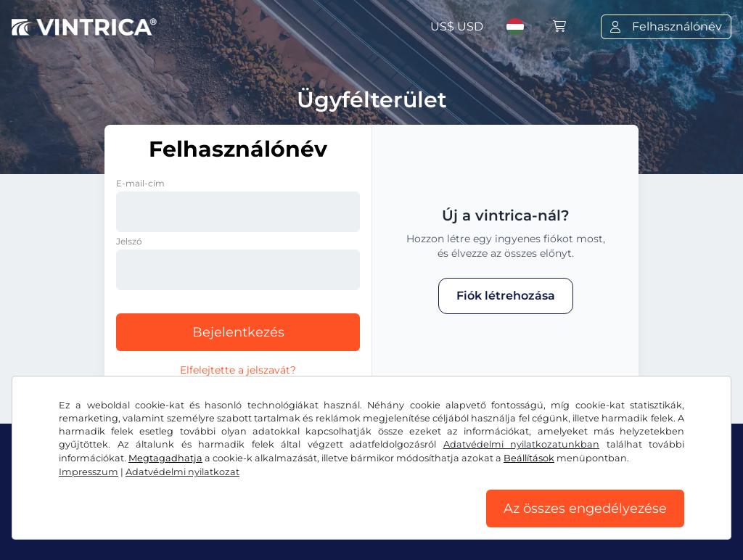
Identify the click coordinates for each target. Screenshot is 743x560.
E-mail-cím (140, 183)
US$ (457, 26)
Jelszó (129, 241)
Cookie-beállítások (461, 522)
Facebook (48, 490)
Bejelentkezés (238, 332)
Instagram (131, 490)
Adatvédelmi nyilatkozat (328, 522)
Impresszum (560, 522)
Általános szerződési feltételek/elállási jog (130, 522)
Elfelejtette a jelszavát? (238, 370)
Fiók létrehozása (506, 296)
